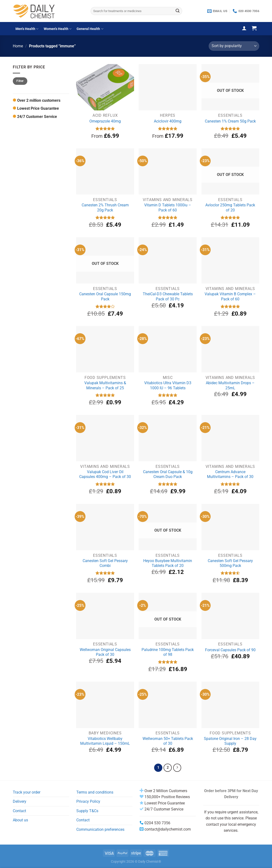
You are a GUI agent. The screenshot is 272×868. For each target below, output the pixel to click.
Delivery (20, 801)
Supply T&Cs (87, 811)
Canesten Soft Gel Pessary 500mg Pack (230, 563)
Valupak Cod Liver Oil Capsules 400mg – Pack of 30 (105, 474)
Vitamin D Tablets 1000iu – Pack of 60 (168, 208)
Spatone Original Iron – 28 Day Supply (230, 741)
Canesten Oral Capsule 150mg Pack (105, 297)
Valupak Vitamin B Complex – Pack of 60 (230, 297)
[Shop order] (234, 46)
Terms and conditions (95, 792)
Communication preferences (100, 829)
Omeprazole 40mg (105, 121)
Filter (20, 81)
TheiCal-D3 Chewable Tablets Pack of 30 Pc (168, 297)
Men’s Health (27, 29)
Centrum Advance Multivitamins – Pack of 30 (230, 474)
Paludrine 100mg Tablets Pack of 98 (168, 652)
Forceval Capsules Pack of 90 (230, 650)
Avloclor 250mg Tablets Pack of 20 (230, 208)
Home (18, 46)
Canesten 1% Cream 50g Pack (230, 121)
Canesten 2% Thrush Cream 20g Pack (105, 208)
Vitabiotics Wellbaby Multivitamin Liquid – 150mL (105, 741)
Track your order (27, 792)
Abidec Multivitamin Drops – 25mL (230, 385)
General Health (90, 29)
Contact (19, 811)
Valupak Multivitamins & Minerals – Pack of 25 (105, 385)
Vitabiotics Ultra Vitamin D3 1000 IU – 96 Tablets (168, 385)
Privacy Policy (88, 801)
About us (20, 820)
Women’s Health (58, 29)
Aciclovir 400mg (168, 121)
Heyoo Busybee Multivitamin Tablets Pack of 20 (168, 563)
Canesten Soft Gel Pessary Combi (105, 563)
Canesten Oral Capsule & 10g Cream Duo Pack (168, 474)
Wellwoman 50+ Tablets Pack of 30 (168, 741)
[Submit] (178, 11)
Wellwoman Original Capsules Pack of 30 (105, 652)
